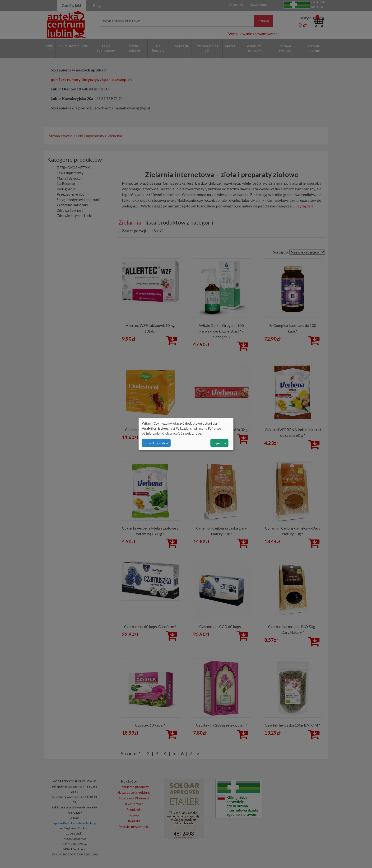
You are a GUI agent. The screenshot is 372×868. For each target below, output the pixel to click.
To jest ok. (219, 443)
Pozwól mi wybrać (156, 443)
